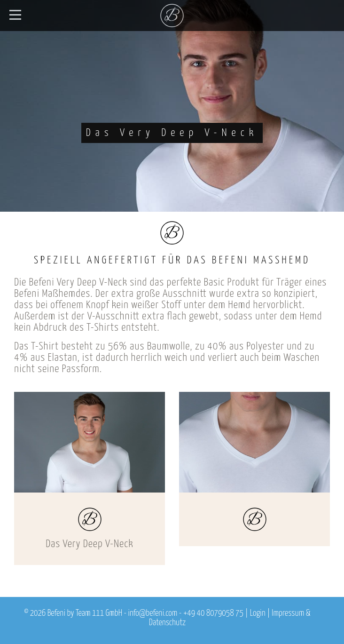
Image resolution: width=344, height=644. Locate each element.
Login (258, 613)
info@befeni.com (153, 613)
